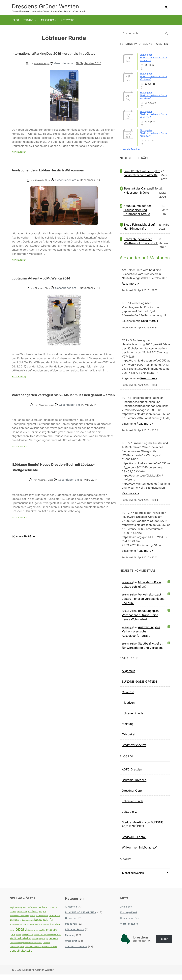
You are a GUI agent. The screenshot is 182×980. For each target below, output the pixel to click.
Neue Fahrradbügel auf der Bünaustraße (140, 226)
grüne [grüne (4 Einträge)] (22, 926)
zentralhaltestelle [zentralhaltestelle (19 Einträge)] (21, 956)
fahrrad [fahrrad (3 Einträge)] (33, 921)
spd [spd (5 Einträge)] (46, 940)
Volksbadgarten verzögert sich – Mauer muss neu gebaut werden (62, 403)
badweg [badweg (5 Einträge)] (18, 913)
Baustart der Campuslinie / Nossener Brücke (141, 190)
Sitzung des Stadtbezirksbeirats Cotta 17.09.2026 (153, 114)
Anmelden (126, 912)
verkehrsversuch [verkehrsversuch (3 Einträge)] (36, 948)
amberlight (127, 588)
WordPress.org (129, 929)
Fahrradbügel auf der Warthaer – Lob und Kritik (141, 241)
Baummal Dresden (134, 785)
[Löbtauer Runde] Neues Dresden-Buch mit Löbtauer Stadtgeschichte (60, 478)
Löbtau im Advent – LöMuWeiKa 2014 (53, 283)
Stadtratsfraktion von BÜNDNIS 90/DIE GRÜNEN (143, 830)
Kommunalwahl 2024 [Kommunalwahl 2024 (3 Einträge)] (35, 930)
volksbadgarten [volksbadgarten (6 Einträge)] (17, 952)
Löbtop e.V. (129, 817)
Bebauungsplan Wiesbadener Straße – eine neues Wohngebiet (140, 621)
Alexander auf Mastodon (135, 260)
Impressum (47, 20)
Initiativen (128, 708)
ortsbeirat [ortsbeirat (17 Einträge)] (52, 935)
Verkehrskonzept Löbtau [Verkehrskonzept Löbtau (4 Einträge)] (20, 948)
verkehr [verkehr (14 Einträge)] (54, 944)
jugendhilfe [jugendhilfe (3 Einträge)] (30, 926)
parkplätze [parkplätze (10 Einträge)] (27, 940)
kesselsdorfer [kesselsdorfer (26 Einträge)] (44, 925)
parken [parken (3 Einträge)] (18, 940)
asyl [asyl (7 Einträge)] (12, 913)
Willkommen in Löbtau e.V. (140, 853)
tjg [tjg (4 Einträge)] (47, 944)
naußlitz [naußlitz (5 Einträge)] (42, 936)
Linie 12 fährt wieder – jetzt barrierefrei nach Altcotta (142, 173)
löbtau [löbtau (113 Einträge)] (21, 935)
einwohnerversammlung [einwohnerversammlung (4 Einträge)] (20, 921)
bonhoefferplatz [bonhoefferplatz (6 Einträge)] (30, 913)
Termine (28, 20)
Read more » (130, 289)
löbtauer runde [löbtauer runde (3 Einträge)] (33, 936)
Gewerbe (128, 698)
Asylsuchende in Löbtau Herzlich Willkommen (63, 175)
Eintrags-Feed (129, 918)
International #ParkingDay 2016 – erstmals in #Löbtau (62, 56)
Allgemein (128, 676)
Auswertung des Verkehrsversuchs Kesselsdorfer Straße (141, 637)
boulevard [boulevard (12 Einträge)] (44, 913)
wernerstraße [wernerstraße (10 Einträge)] (49, 952)
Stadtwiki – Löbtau (134, 842)
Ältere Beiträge (25, 547)
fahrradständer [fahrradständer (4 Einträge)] (42, 921)
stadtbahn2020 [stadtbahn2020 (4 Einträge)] (54, 940)
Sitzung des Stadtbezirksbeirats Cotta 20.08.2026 (153, 95)
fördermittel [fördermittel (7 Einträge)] (54, 921)
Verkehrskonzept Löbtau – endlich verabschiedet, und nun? (143, 604)
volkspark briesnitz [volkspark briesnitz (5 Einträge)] (33, 952)
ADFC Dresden (132, 775)
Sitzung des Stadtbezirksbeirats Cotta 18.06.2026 (153, 76)
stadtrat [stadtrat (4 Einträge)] (35, 944)
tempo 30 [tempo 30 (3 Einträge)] (42, 944)
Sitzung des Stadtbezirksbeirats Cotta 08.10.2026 (153, 133)
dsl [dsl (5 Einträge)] (37, 917)
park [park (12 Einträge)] (13, 940)
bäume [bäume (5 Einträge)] (13, 917)
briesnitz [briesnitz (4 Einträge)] (54, 913)
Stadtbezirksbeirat (134, 750)
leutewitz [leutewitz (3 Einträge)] (46, 930)
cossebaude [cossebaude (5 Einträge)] (22, 917)
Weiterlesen (18, 157)
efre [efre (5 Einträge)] (45, 917)
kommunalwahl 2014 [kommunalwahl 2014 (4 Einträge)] (18, 930)
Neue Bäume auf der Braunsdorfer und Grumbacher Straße (137, 210)
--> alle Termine (131, 149)
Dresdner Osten (133, 796)
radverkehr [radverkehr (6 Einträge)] (39, 940)
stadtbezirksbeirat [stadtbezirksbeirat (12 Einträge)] (20, 944)
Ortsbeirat (129, 740)
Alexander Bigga (42, 69)
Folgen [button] (164, 944)
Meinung (128, 729)
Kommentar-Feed (130, 924)
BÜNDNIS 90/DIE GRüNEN (139, 687)
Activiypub (68, 20)
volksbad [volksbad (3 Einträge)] (46, 948)
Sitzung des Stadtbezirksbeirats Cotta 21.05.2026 (153, 58)
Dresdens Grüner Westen (45, 6)
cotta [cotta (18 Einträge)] (31, 917)
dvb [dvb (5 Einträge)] (40, 917)
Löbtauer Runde (133, 719)
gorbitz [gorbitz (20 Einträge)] (15, 925)
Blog (16, 20)
